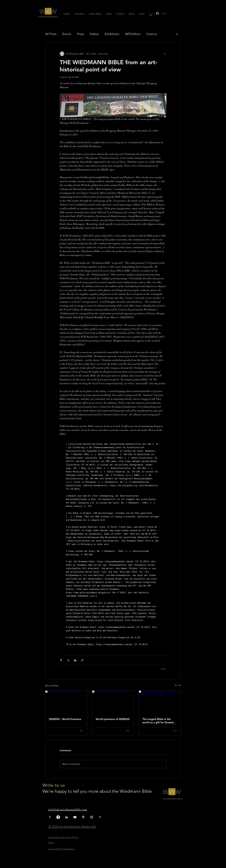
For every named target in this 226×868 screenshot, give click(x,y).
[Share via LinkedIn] (75, 660)
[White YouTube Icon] (75, 817)
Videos (94, 34)
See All (178, 685)
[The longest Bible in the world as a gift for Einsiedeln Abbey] (160, 702)
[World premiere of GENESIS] (113, 702)
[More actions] (165, 54)
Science (152, 34)
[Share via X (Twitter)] (68, 660)
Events (67, 34)
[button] (48, 17)
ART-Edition (133, 34)
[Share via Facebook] (61, 660)
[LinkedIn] (67, 817)
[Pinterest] (83, 817)
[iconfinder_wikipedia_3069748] (100, 817)
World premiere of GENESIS (113, 719)
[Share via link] (82, 660)
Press (80, 34)
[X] (50, 817)
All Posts (51, 34)
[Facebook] (58, 817)
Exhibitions (112, 34)
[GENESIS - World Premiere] (66, 702)
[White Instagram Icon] (92, 817)
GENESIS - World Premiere (65, 719)
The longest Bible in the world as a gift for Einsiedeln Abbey (160, 721)
